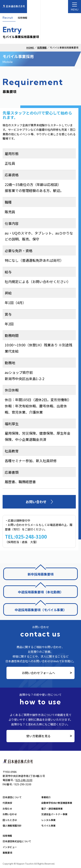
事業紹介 (46, 797)
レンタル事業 (48, 820)
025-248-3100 (24, 780)
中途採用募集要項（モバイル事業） (41, 610)
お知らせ (7, 809)
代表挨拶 (7, 803)
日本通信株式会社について (17, 841)
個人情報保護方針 (12, 825)
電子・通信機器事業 (52, 809)
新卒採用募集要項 (41, 574)
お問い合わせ (10, 814)
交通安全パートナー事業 (54, 814)
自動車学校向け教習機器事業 (57, 803)
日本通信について (12, 797)
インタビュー (10, 847)
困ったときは (10, 820)
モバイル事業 (48, 825)
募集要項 (7, 853)
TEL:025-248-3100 (26, 536)
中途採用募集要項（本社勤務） (41, 592)
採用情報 (42, 47)
